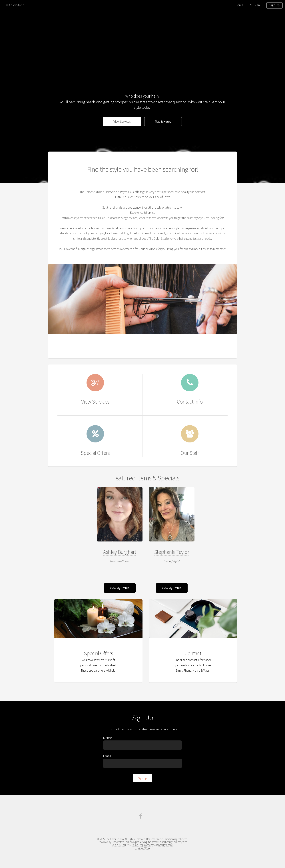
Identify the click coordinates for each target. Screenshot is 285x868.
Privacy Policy (142, 848)
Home (239, 5)
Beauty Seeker (166, 845)
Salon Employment (142, 845)
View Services (122, 122)
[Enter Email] (142, 763)
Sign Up (274, 5)
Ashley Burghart (120, 552)
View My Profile (120, 588)
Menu (258, 5)
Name (107, 738)
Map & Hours (163, 122)
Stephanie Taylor (172, 552)
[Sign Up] (142, 778)
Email (107, 756)
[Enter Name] (142, 745)
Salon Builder (119, 845)
